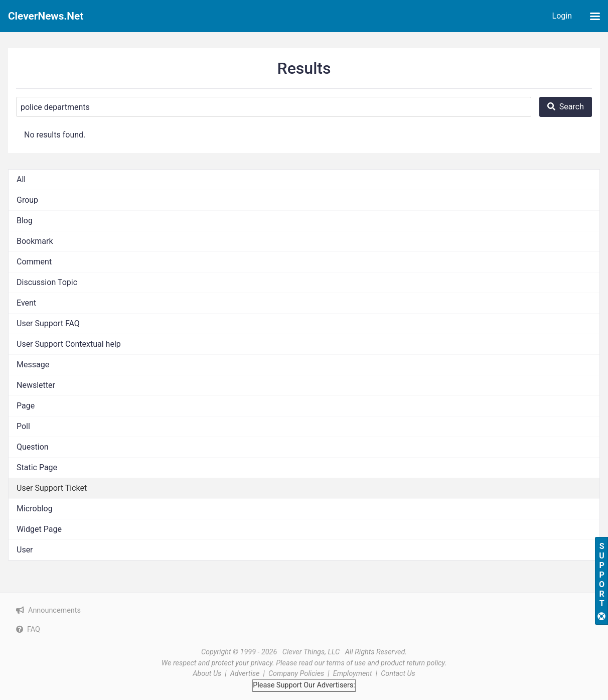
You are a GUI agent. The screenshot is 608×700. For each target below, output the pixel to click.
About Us (207, 674)
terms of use (346, 663)
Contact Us (398, 674)
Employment (353, 674)
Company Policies (296, 674)
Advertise (245, 674)
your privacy (254, 663)
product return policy (413, 663)
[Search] (274, 107)
